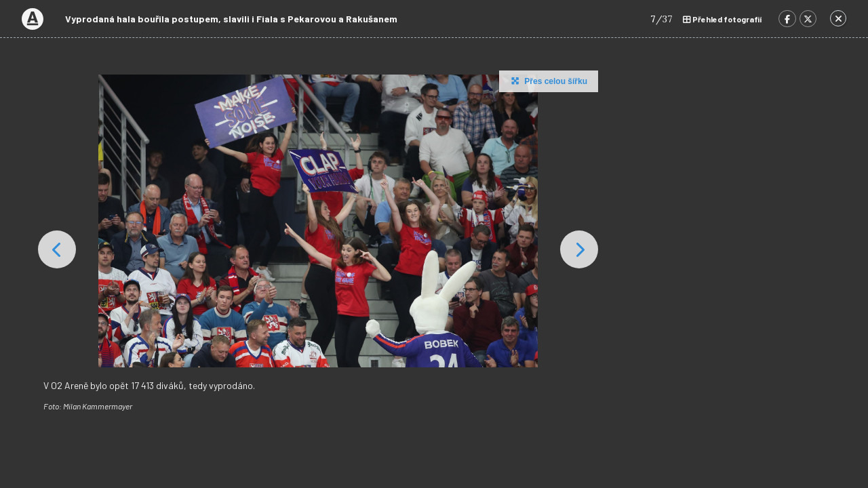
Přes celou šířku (548, 81)
